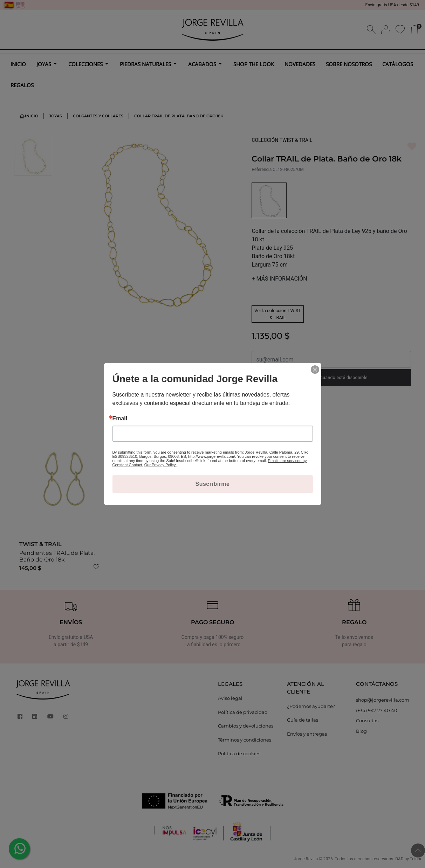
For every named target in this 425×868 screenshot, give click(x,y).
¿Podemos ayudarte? (311, 706)
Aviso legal (230, 698)
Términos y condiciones (245, 740)
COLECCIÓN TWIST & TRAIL (282, 140)
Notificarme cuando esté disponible (331, 378)
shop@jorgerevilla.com (383, 700)
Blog (361, 731)
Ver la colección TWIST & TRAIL (278, 314)
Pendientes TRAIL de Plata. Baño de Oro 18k (57, 556)
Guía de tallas (303, 720)
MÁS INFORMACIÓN (279, 279)
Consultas (367, 721)
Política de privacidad (243, 712)
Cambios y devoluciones (246, 726)
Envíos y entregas (307, 734)
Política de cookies (239, 753)
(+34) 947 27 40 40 (377, 710)
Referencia (262, 170)
